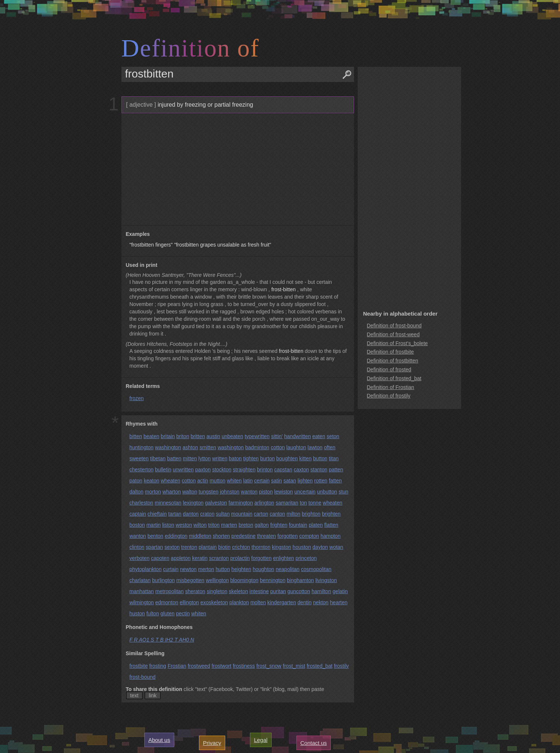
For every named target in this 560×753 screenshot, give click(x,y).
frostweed (199, 666)
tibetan (158, 458)
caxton (301, 470)
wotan (336, 547)
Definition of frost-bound (394, 326)
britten (198, 436)
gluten (168, 613)
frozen (137, 398)
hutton (223, 569)
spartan (154, 547)
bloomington (244, 580)
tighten (251, 458)
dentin (305, 602)
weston (184, 525)
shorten (221, 536)
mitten (190, 458)
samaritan (287, 503)
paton (136, 481)
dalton (137, 492)
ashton (190, 447)
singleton (217, 591)
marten (229, 525)
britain (168, 436)
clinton (137, 547)
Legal (261, 740)
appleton (181, 558)
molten (258, 602)
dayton (320, 547)
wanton (249, 492)
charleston (142, 503)
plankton (239, 602)
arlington (264, 503)
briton (183, 436)
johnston (230, 492)
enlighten (284, 558)
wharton (172, 492)
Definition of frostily (389, 396)
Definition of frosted (389, 369)
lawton (315, 447)
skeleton (238, 591)
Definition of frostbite (391, 352)
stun (343, 492)
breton (246, 525)
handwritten (298, 436)
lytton (204, 458)
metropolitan (170, 591)
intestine (259, 591)
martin (153, 525)
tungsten (209, 492)
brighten (331, 514)
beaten (152, 436)
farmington (241, 503)
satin (276, 481)
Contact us (314, 743)
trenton (189, 547)
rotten (321, 481)
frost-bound (143, 677)
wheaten (170, 481)
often (329, 447)
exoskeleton (214, 602)
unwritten (183, 470)
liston (168, 525)
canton (277, 514)
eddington (176, 536)
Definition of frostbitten (393, 361)
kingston (282, 547)
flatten (331, 525)
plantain (208, 547)
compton (309, 536)
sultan (223, 514)
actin (203, 481)
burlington (164, 580)
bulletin (163, 470)
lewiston (284, 492)
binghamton (300, 580)
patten (336, 470)
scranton (219, 558)
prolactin (240, 558)
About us (159, 740)
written (220, 458)
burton (268, 458)
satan (290, 481)
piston (266, 492)
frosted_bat (320, 666)
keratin (200, 558)
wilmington (142, 602)
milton (293, 514)
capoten (160, 558)
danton (191, 514)
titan (334, 458)
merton (206, 569)
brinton (265, 470)
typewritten (257, 436)
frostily (341, 666)
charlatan (140, 580)
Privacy (212, 743)
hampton (330, 536)
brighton (311, 514)
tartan (175, 514)
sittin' (277, 436)
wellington (217, 580)
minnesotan (168, 503)
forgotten (287, 536)
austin (213, 436)
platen (316, 525)
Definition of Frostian (391, 387)
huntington (142, 447)
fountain (298, 525)
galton (262, 525)
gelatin (340, 591)
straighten (244, 470)
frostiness (244, 666)
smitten (208, 447)
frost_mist (294, 666)
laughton (296, 447)
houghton (263, 569)
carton (261, 514)
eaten (319, 436)
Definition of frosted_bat (394, 378)
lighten (305, 481)
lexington (193, 503)
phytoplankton (146, 569)
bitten (136, 436)
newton (188, 569)
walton (190, 492)
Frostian (177, 666)
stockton (222, 470)
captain (138, 514)
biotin (224, 547)
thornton (261, 547)
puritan (278, 591)
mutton (218, 481)
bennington (273, 580)
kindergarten (282, 602)
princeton (306, 558)
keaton (151, 481)
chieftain (157, 514)
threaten (266, 536)
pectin (183, 613)
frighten (279, 525)
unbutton (327, 492)
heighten (241, 569)
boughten (287, 458)
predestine (243, 536)
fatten (335, 481)
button (320, 458)
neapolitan (288, 569)
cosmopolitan (316, 569)
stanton (319, 470)
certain (262, 481)
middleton (200, 536)
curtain (171, 569)
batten (174, 458)
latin (248, 481)
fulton (152, 613)
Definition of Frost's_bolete (397, 343)
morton (153, 492)
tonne (315, 503)
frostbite (139, 666)
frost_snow (269, 666)
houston (302, 547)
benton (156, 536)
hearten (339, 602)
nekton (321, 602)
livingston (326, 580)
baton (235, 458)
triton (214, 525)
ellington (189, 602)
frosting (158, 666)
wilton (200, 525)
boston (137, 525)
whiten (234, 481)
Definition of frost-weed (393, 334)
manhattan (142, 591)
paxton (203, 470)
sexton (172, 547)
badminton (257, 447)
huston (137, 613)
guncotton (299, 591)
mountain (242, 514)
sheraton (195, 591)
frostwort (221, 666)
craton (207, 514)
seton (333, 436)
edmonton (167, 602)
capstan (283, 470)
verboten (140, 558)
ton (303, 503)
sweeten (139, 458)
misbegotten (190, 580)
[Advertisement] (237, 169)
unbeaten (232, 436)
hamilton (321, 591)
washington (168, 447)
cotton (278, 447)
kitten (305, 458)
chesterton (142, 470)
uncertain (305, 492)
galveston (216, 503)
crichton (241, 547)
